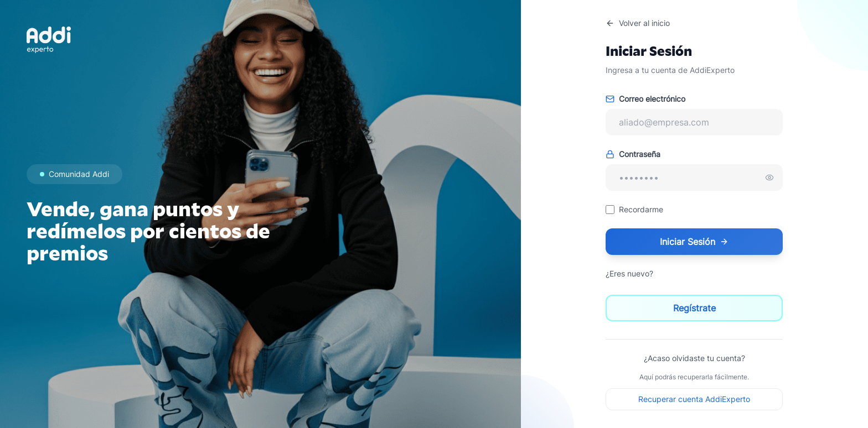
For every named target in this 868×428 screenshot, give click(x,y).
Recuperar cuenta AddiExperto (694, 399)
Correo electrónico (645, 99)
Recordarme (641, 209)
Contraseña (633, 154)
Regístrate (694, 308)
